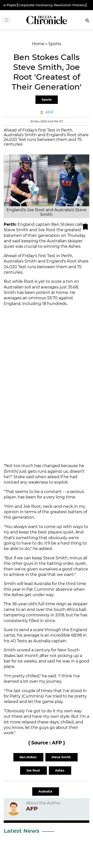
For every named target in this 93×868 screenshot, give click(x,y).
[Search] (88, 21)
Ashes (60, 770)
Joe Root (33, 770)
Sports (47, 100)
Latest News (22, 831)
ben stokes (28, 757)
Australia (46, 791)
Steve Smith (62, 757)
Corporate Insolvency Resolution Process (52, 5)
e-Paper (10, 5)
